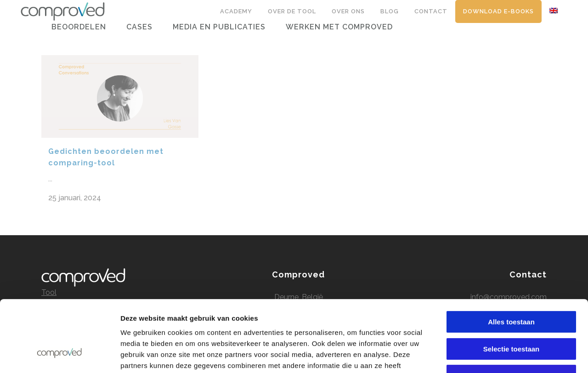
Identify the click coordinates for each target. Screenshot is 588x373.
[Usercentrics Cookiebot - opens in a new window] (59, 355)
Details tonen (496, 355)
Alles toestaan (511, 261)
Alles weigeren (511, 314)
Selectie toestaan (512, 288)
